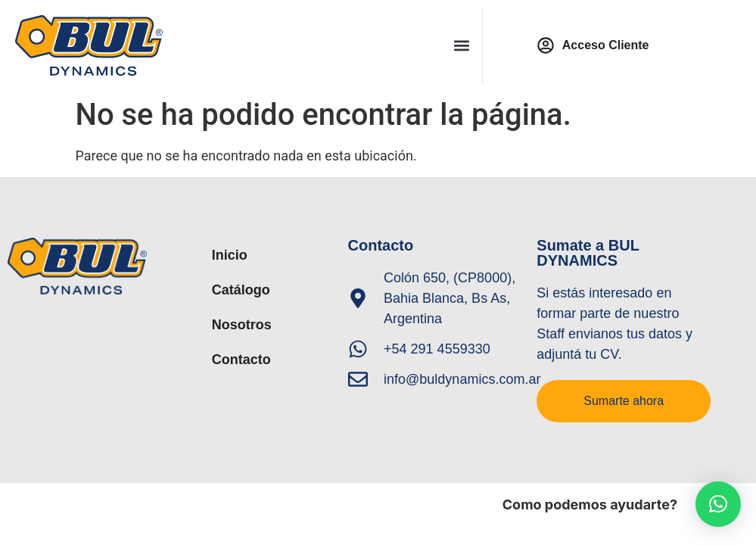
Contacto (241, 360)
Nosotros (242, 325)
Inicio (230, 255)
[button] (462, 46)
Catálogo (241, 290)
